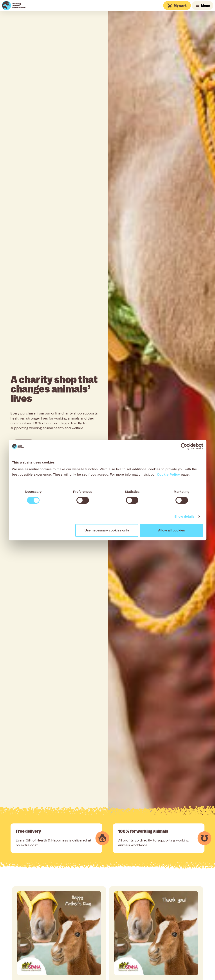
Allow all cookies (172, 530)
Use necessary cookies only (107, 530)
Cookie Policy (169, 474)
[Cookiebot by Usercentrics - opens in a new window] (184, 446)
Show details (184, 516)
